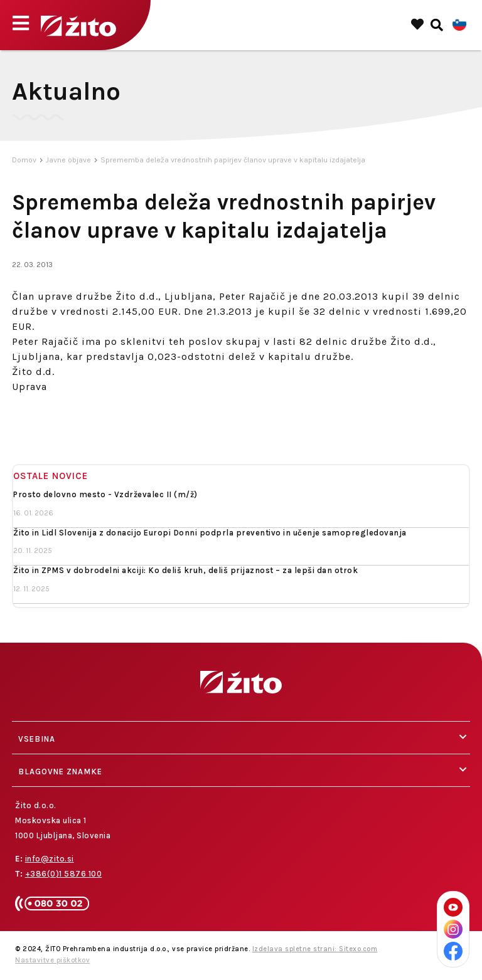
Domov (24, 160)
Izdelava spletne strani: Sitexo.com (315, 949)
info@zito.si (50, 859)
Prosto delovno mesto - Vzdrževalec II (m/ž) (105, 494)
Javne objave (68, 160)
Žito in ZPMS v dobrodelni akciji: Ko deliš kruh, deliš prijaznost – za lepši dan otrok (185, 570)
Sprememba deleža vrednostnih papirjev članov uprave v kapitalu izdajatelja (233, 160)
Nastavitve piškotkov (52, 960)
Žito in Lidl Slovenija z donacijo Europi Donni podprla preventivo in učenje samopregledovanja (210, 533)
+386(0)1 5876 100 (64, 874)
